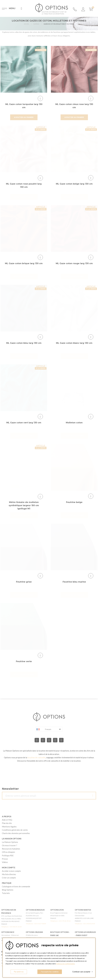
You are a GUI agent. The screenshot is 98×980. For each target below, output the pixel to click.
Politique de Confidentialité (65, 964)
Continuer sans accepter (82, 972)
